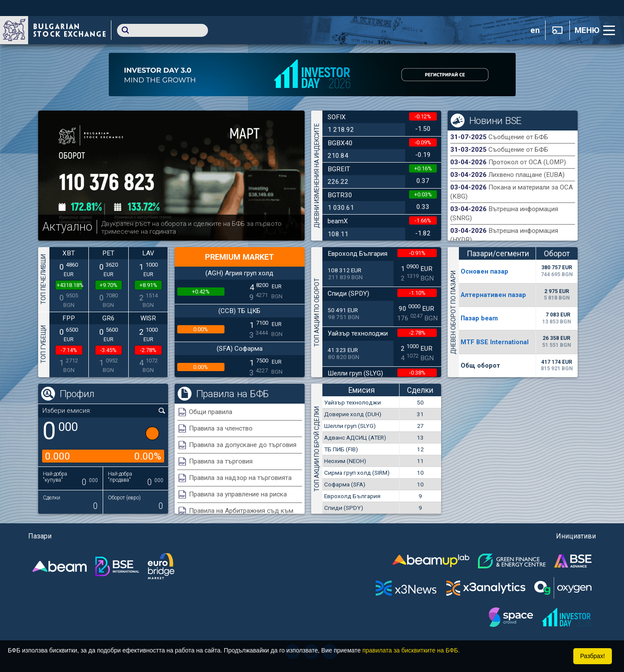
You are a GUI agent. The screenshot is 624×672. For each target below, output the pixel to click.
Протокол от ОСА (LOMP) (527, 162)
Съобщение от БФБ (518, 137)
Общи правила (211, 412)
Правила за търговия (221, 461)
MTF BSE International (495, 342)
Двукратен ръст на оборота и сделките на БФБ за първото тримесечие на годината (192, 228)
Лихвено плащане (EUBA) (526, 175)
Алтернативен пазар (493, 295)
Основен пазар (484, 271)
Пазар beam (479, 318)
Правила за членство (221, 428)
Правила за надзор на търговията (240, 478)
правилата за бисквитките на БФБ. (411, 650)
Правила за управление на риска (238, 494)
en (535, 30)
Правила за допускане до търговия (243, 445)
